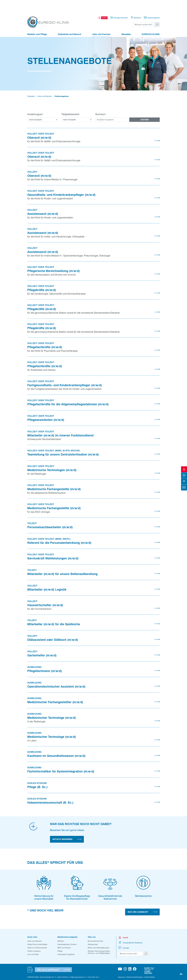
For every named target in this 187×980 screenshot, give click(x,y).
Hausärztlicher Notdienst (130, 929)
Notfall (123, 924)
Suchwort (100, 101)
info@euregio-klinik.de (77, 964)
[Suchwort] (144, 11)
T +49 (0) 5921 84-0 (92, 964)
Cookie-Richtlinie (149, 964)
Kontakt (124, 935)
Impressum (122, 964)
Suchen (145, 107)
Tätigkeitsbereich (70, 101)
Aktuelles (126, 21)
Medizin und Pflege (37, 21)
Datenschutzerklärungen (134, 964)
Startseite (31, 83)
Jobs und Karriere (101, 21)
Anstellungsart (35, 101)
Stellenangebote (62, 83)
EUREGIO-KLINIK (151, 21)
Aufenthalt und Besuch (70, 21)
